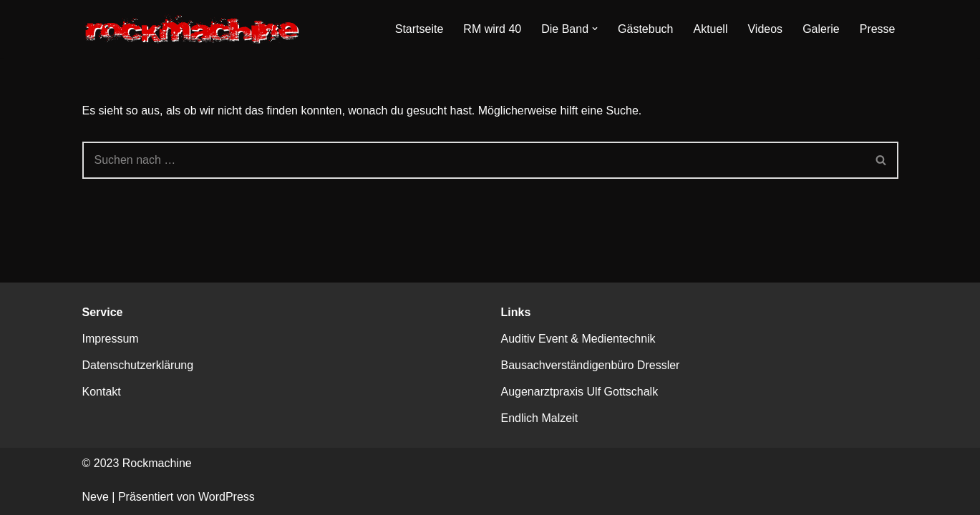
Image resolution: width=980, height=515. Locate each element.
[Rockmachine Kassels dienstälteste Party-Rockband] (195, 29)
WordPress (227, 497)
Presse (878, 29)
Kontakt (102, 392)
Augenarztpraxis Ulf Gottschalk (580, 392)
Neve (96, 497)
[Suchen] (474, 160)
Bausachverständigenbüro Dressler (591, 365)
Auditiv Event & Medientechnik (578, 339)
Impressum (111, 339)
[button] (595, 29)
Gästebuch (645, 29)
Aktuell (710, 29)
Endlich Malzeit (540, 418)
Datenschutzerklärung (138, 365)
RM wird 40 (492, 29)
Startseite (419, 29)
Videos (765, 29)
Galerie (821, 29)
